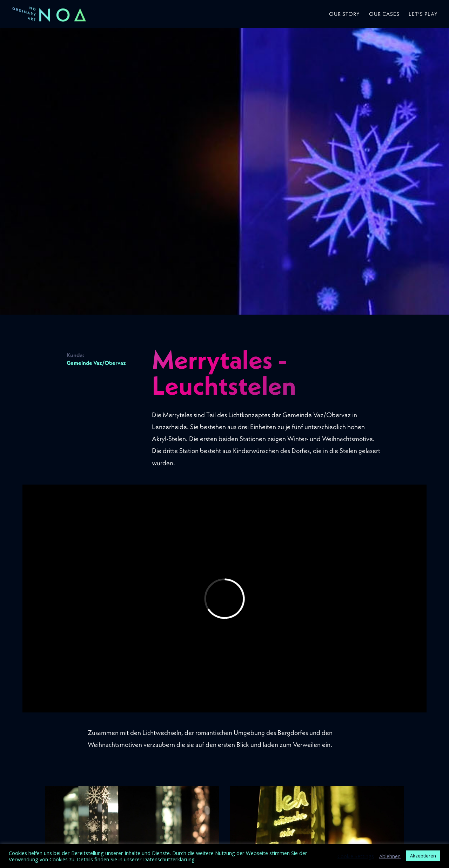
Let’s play (423, 14)
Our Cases (384, 14)
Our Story (344, 14)
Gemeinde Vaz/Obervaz (96, 363)
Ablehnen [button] (390, 856)
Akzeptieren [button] (423, 856)
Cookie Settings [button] (356, 856)
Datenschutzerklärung (169, 859)
